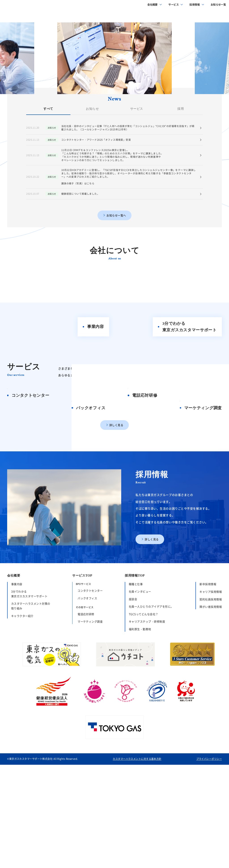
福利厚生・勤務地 (140, 738)
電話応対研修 (86, 722)
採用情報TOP (135, 684)
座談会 (133, 708)
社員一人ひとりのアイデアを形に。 (151, 715)
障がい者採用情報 (211, 715)
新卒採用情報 (208, 692)
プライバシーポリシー (209, 862)
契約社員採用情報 (211, 708)
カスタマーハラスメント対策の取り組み (31, 714)
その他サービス (85, 716)
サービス (174, 7)
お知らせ (92, 167)
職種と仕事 (136, 692)
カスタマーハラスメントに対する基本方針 (137, 862)
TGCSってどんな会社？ (144, 723)
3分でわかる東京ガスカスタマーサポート (29, 702)
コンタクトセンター (90, 699)
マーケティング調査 (90, 730)
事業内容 (17, 692)
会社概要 (153, 7)
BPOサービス (84, 692)
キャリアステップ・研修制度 (147, 730)
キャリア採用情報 (211, 700)
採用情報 (195, 7)
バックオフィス (87, 707)
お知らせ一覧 (218, 7)
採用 (181, 167)
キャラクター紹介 (22, 724)
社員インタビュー (140, 700)
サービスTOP (82, 684)
